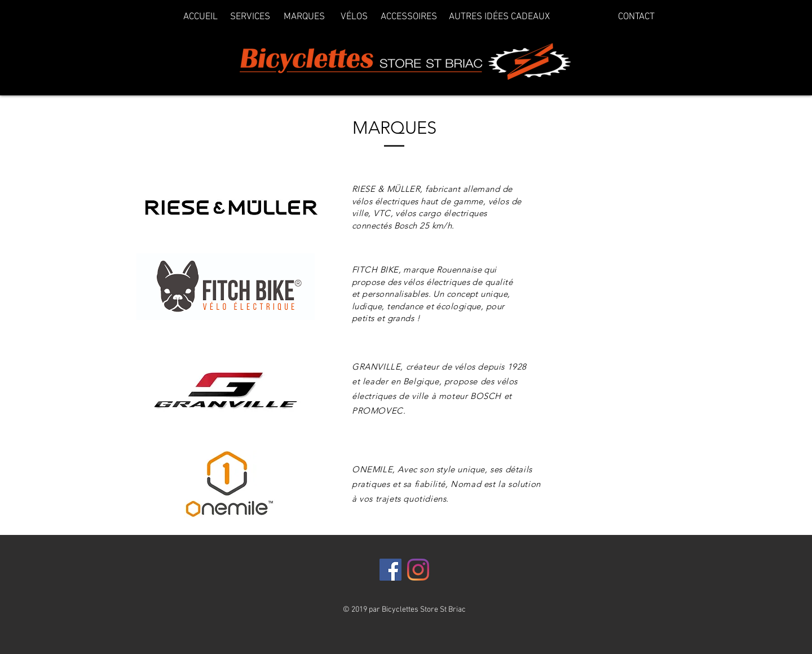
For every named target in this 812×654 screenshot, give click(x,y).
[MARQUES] (304, 17)
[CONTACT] (636, 17)
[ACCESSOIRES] (409, 17)
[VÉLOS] (354, 17)
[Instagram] (418, 570)
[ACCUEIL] (200, 17)
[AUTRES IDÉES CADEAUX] (499, 17)
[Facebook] (390, 570)
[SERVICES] (250, 17)
